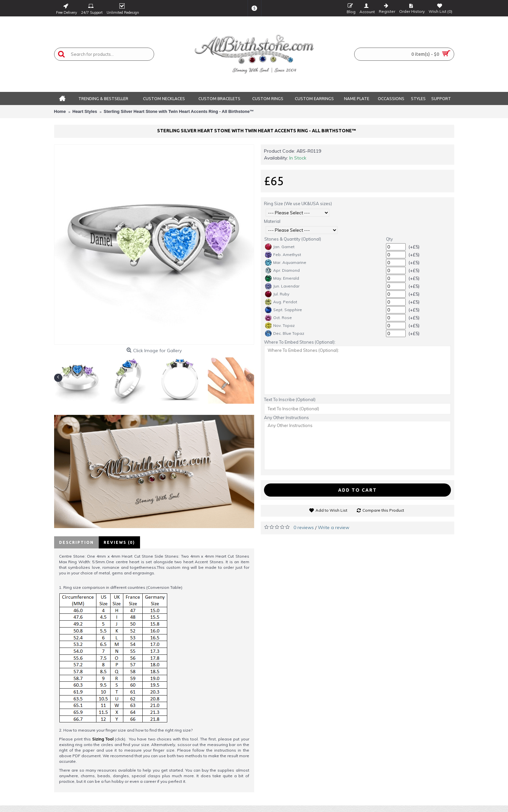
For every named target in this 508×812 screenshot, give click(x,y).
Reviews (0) (119, 542)
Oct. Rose (278, 318)
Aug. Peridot (281, 302)
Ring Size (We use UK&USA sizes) (298, 203)
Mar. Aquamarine (286, 263)
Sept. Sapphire (284, 310)
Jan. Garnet (280, 247)
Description (76, 542)
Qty (389, 239)
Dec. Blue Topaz (285, 333)
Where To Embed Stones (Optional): (300, 342)
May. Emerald (282, 278)
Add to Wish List (331, 510)
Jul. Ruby (277, 294)
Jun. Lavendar (282, 286)
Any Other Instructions (286, 417)
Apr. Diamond (282, 270)
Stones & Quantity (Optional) (293, 239)
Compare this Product (383, 510)
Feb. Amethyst (283, 255)
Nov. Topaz (280, 326)
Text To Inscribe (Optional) (290, 399)
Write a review (334, 527)
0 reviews (304, 527)
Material (272, 221)
